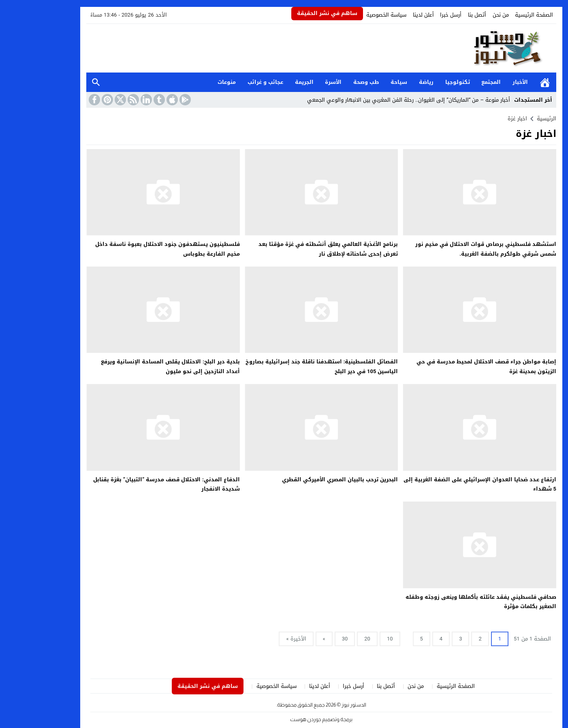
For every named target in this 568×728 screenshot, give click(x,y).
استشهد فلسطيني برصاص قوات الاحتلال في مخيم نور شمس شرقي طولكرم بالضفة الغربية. (448, 249)
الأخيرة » (259, 639)
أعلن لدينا (386, 15)
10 (353, 639)
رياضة (389, 82)
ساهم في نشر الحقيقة (290, 13)
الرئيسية (508, 82)
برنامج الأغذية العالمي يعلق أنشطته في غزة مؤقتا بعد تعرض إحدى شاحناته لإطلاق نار (291, 249)
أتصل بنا (440, 15)
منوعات (189, 82)
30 (308, 639)
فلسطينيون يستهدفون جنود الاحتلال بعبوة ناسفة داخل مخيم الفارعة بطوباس (130, 249)
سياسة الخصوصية (349, 15)
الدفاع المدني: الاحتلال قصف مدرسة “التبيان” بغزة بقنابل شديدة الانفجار (129, 484)
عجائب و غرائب (228, 82)
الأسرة (296, 82)
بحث (59, 82)
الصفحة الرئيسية (497, 15)
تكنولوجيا (420, 82)
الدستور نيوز (317, 705)
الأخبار (483, 82)
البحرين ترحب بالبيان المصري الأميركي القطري (303, 479)
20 (330, 639)
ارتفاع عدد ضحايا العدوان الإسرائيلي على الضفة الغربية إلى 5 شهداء (443, 484)
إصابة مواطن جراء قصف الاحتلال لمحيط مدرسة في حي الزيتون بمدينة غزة (449, 366)
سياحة (362, 82)
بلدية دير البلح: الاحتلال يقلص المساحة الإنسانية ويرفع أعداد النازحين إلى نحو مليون (133, 366)
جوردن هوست (268, 719)
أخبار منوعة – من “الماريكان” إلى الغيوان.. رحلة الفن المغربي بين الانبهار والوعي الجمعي (371, 100)
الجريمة (267, 82)
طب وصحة (329, 82)
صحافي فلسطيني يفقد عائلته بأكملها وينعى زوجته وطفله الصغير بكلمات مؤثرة (444, 602)
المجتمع (454, 82)
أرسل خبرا (413, 15)
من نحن (463, 15)
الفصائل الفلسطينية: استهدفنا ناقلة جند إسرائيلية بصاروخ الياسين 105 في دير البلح (285, 366)
